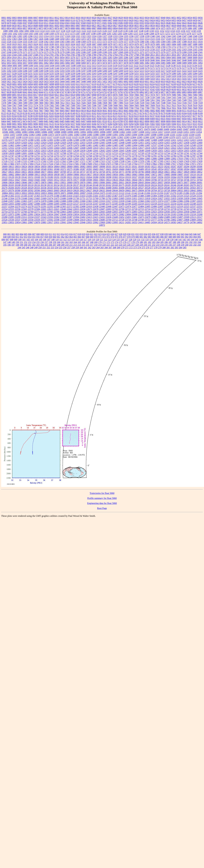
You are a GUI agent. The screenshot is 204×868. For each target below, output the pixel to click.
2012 (78, 50)
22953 (173, 212)
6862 (142, 92)
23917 (50, 222)
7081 (179, 95)
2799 (142, 55)
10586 (5, 132)
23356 (50, 217)
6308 (105, 87)
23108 (147, 214)
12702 (50, 153)
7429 (89, 103)
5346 (20, 79)
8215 (115, 116)
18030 (31, 167)
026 (112, 234)
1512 (137, 39)
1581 (147, 42)
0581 (105, 23)
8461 (200, 119)
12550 (199, 145)
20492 (115, 188)
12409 (160, 140)
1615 (195, 42)
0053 (184, 18)
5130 (173, 66)
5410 (152, 79)
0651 (20, 26)
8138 (36, 113)
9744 (126, 127)
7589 (73, 105)
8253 (179, 116)
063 (67, 237)
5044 (163, 60)
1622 (25, 44)
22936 (167, 212)
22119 (69, 204)
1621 (20, 44)
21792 (108, 198)
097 (7, 240)
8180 (168, 113)
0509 (36, 23)
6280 (20, 87)
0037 (158, 18)
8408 (147, 119)
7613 (174, 105)
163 (71, 242)
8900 (174, 121)
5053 (9, 63)
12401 (121, 140)
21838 (180, 198)
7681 (105, 108)
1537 (36, 42)
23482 (154, 217)
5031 (105, 60)
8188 (195, 113)
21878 (44, 201)
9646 (57, 127)
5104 (52, 66)
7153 (120, 97)
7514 (126, 103)
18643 (18, 172)
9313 (190, 124)
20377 (83, 188)
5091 (195, 63)
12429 (63, 143)
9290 (115, 124)
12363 (127, 137)
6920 (52, 95)
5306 (62, 76)
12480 (83, 145)
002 (13, 234)
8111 (184, 111)
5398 (115, 79)
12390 (83, 140)
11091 (115, 135)
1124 (94, 31)
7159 (152, 97)
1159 (199, 31)
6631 (179, 89)
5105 (57, 66)
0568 (83, 23)
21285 (180, 193)
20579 (11, 190)
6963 (83, 95)
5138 (14, 68)
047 (199, 234)
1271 (162, 34)
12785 (180, 156)
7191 (46, 100)
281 (168, 248)
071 (100, 237)
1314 (46, 36)
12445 (102, 143)
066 (79, 237)
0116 (73, 20)
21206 (147, 193)
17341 (128, 161)
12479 (76, 145)
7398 (36, 103)
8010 (78, 111)
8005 (62, 111)
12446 (108, 143)
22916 (147, 212)
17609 (89, 164)
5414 (174, 79)
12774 (115, 156)
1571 (94, 42)
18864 (18, 175)
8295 (14, 119)
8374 (52, 119)
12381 (37, 140)
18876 (24, 175)
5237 (62, 73)
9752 (142, 127)
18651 (24, 172)
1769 (163, 47)
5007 (184, 58)
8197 (25, 116)
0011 (51, 18)
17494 (31, 164)
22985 (24, 214)
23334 (31, 217)
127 (126, 240)
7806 (163, 108)
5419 (200, 79)
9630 (20, 127)
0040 (163, 18)
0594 (147, 23)
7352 (190, 100)
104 (36, 240)
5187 (30, 71)
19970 (76, 183)
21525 (186, 196)
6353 (190, 87)
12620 (160, 148)
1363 (14, 39)
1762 (126, 47)
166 (83, 242)
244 (19, 248)
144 (192, 240)
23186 (180, 214)
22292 (50, 206)
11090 (109, 135)
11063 (32, 135)
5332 (190, 76)
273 (135, 248)
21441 (96, 196)
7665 (73, 108)
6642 (30, 92)
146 (201, 240)
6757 (115, 92)
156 (42, 242)
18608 (199, 169)
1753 (78, 47)
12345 (88, 137)
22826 (83, 212)
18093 (89, 167)
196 (9, 245)
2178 (57, 52)
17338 (121, 161)
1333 (115, 36)
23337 (37, 217)
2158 (163, 50)
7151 (110, 97)
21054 (96, 193)
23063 (89, 214)
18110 (115, 167)
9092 (20, 124)
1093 (27, 31)
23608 (76, 220)
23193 (186, 214)
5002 (158, 58)
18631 (11, 172)
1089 (5, 31)
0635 (163, 23)
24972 (102, 225)
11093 (128, 135)
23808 (186, 220)
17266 (70, 161)
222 (112, 245)
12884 (141, 159)
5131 (179, 66)
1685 (179, 44)
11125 (75, 137)
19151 (31, 177)
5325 (152, 76)
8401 (137, 119)
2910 (14, 58)
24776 (186, 222)
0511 (46, 23)
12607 (76, 148)
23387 (70, 217)
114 (73, 240)
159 (54, 242)
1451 (67, 39)
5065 (62, 63)
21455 (102, 196)
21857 (11, 201)
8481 (46, 121)
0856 (20, 28)
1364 (20, 39)
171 (104, 242)
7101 (41, 97)
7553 (179, 103)
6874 (158, 92)
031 (133, 234)
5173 (163, 68)
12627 (5, 151)
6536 (142, 89)
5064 (57, 63)
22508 (167, 206)
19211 (69, 177)
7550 (168, 103)
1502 (99, 39)
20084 (193, 183)
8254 (184, 116)
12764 (76, 156)
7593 (78, 105)
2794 (115, 55)
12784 (173, 156)
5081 (142, 63)
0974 (131, 28)
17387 (154, 161)
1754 (83, 47)
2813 (158, 55)
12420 (24, 143)
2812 (152, 55)
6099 (57, 84)
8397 (131, 119)
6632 (184, 89)
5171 (152, 68)
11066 (45, 135)
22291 (44, 206)
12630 (24, 151)
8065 (126, 111)
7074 (152, 95)
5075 (110, 63)
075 (116, 237)
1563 (52, 42)
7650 (41, 108)
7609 (152, 105)
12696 (31, 153)
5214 (147, 71)
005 (26, 234)
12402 (128, 140)
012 (54, 234)
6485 (126, 89)
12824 (63, 159)
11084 (83, 135)
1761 (121, 47)
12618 (147, 148)
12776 (128, 156)
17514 (37, 164)
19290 (102, 177)
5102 (41, 66)
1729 (36, 47)
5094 (9, 66)
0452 (158, 20)
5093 (4, 66)
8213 (105, 116)
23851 (5, 222)
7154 (126, 97)
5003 (163, 58)
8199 (36, 116)
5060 (36, 63)
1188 (83, 34)
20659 (121, 190)
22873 (128, 212)
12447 (115, 143)
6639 (14, 92)
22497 (160, 206)
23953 (89, 222)
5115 (105, 66)
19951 (63, 183)
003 (17, 234)
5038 (142, 60)
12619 (154, 148)
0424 (152, 20)
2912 (25, 58)
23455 (128, 217)
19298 (108, 177)
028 (121, 234)
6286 (52, 87)
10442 (62, 129)
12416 (199, 140)
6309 (110, 87)
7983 (52, 111)
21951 (134, 201)
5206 (105, 71)
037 (158, 234)
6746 (57, 92)
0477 (200, 20)
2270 (131, 52)
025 (108, 234)
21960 (141, 201)
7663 (67, 108)
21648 (24, 198)
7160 (158, 97)
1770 (168, 47)
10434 (30, 129)
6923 (67, 95)
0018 (83, 18)
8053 (121, 111)
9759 (168, 127)
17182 (44, 161)
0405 (99, 20)
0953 (126, 28)
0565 (67, 23)
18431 (108, 169)
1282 (20, 36)
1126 (105, 31)
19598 (89, 180)
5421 (9, 81)
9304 (163, 124)
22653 (76, 209)
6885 (195, 92)
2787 (83, 55)
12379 (24, 140)
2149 (115, 50)
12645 (121, 151)
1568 (78, 42)
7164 (168, 97)
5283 (190, 73)
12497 (147, 145)
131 (139, 240)
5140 (25, 68)
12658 (5, 153)
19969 (70, 183)
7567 (14, 105)
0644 (190, 23)
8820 (137, 121)
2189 (99, 52)
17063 (186, 159)
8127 (14, 113)
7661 (62, 108)
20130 (43, 185)
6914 (20, 95)
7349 (184, 100)
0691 (52, 26)
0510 (41, 23)
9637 (41, 127)
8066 (131, 111)
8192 (4, 116)
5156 (73, 68)
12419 (18, 143)
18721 (70, 172)
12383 (50, 140)
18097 (96, 167)
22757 (18, 212)
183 (154, 242)
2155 (147, 50)
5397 (110, 79)
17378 (141, 161)
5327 (163, 76)
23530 (11, 220)
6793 (126, 92)
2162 (179, 50)
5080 (137, 63)
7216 (78, 100)
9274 (99, 124)
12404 (134, 140)
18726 (76, 172)
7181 (195, 97)
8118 (190, 111)
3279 (89, 58)
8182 (174, 113)
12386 (70, 140)
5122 (136, 66)
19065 (135, 175)
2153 (137, 50)
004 (21, 234)
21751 (83, 198)
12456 (173, 143)
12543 (180, 145)
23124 (154, 214)
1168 (46, 34)
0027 (110, 18)
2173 (36, 52)
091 (183, 237)
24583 (173, 222)
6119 (94, 84)
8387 (94, 119)
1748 (52, 47)
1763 (131, 47)
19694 (147, 180)
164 (75, 242)
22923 (154, 212)
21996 (186, 201)
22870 (121, 212)
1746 (41, 47)
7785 (152, 108)
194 (199, 242)
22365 (63, 206)
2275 (158, 52)
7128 (73, 97)
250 (40, 248)
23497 (180, 217)
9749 (131, 127)
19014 (83, 175)
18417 (102, 169)
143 (188, 240)
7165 (174, 97)
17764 (134, 164)
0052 (179, 18)
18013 (11, 167)
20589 (24, 190)
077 (125, 237)
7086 (4, 97)
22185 (115, 204)
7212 (57, 100)
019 (83, 234)
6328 (131, 87)
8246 (163, 116)
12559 (24, 148)
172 (108, 242)
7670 (89, 108)
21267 (167, 193)
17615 (96, 164)
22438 (96, 206)
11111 (31, 137)
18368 (57, 169)
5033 (115, 60)
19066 (141, 175)
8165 (110, 113)
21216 (154, 193)
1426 (41, 39)
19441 (24, 180)
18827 (180, 172)
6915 (25, 95)
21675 (57, 198)
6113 (78, 84)
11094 (134, 135)
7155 (131, 97)
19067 (148, 175)
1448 (52, 39)
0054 (190, 18)
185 (162, 242)
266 (106, 248)
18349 (44, 169)
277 (152, 248)
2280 (184, 52)
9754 (147, 127)
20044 (147, 183)
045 (191, 234)
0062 (30, 20)
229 (141, 245)
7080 (174, 95)
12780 (147, 156)
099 (16, 240)
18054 (50, 167)
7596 (94, 105)
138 (168, 240)
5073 (99, 63)
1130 (125, 31)
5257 (158, 73)
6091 (14, 84)
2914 (36, 58)
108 (53, 240)
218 (96, 245)
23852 (11, 222)
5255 (152, 73)
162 (67, 242)
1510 (126, 39)
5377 (30, 79)
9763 (184, 127)
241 (191, 245)
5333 (195, 76)
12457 (180, 143)
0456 (179, 20)
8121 (195, 111)
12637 (70, 151)
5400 (126, 79)
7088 (9, 97)
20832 (180, 190)
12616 (134, 148)
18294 (186, 167)
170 (100, 242)
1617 (4, 44)
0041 (168, 18)
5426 (36, 81)
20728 (167, 190)
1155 (178, 31)
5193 (62, 71)
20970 (57, 193)
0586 (121, 23)
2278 (174, 52)
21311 (17, 196)
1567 (73, 42)
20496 (121, 188)
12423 (37, 143)
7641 (20, 108)
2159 (168, 50)
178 (133, 242)
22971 (199, 212)
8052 (115, 111)
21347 (31, 196)
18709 (63, 172)
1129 (120, 31)
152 (26, 242)
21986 (180, 201)
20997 (83, 193)
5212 (137, 71)
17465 (5, 164)
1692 (9, 47)
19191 (57, 177)
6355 (200, 87)
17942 (186, 164)
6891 (14, 95)
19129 (11, 177)
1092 (21, 31)
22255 (199, 204)
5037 (137, 60)
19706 (154, 180)
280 (164, 248)
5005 (174, 58)
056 (38, 237)
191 (187, 242)
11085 (89, 135)
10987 (51, 132)
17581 (76, 164)
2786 (78, 55)
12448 (121, 143)
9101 (46, 124)
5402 (137, 79)
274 (139, 248)
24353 (134, 222)
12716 (96, 153)
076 (121, 237)
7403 (46, 103)
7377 (200, 100)
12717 (102, 153)
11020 (180, 132)
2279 (179, 52)
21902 (89, 201)
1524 (200, 39)
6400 (94, 89)
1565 (62, 42)
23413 (89, 217)
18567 (173, 169)
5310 (83, 76)
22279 (37, 206)
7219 (83, 100)
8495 (78, 121)
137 (164, 240)
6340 (174, 87)
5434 (52, 81)
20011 (121, 183)
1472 (83, 39)
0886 (89, 28)
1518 (168, 39)
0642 (179, 23)
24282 (128, 222)
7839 (184, 108)
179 (137, 242)
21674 (50, 198)
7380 (9, 103)
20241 (167, 185)
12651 (160, 151)
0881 (78, 28)
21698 (70, 198)
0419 (126, 20)
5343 (9, 79)
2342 (4, 55)
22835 (96, 212)
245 (23, 248)
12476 (57, 145)
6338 (163, 87)
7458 (105, 103)
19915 (57, 183)
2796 (126, 55)
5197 (83, 71)
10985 (38, 132)
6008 (137, 81)
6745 (52, 92)
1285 (25, 36)
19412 (11, 180)
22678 (96, 209)
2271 (137, 52)
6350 (179, 87)
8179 (163, 113)
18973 (63, 175)
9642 (46, 127)
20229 (160, 185)
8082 (153, 111)
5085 (163, 63)
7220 (89, 100)
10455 (88, 129)
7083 (190, 95)
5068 (78, 63)
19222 (83, 177)
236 (170, 245)
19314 (121, 177)
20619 (70, 190)
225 (125, 245)
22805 (70, 212)
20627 (89, 190)
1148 (141, 31)
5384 (57, 79)
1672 (121, 44)
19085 (167, 175)
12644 (115, 151)
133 (147, 240)
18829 (186, 172)
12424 (44, 143)
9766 (200, 127)
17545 (57, 164)
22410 (89, 206)
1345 (174, 36)
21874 (37, 201)
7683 (110, 108)
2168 (9, 52)
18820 (160, 172)
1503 (105, 39)
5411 (158, 79)
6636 (200, 89)
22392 (76, 206)
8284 (9, 119)
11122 (69, 137)
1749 (57, 47)
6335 (147, 87)
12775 (121, 156)
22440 (102, 206)
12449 (128, 143)
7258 (142, 100)
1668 (99, 44)
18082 (83, 167)
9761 (174, 127)
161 (63, 242)
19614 (108, 180)
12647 (134, 151)
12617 (141, 148)
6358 (14, 89)
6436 (110, 89)
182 (150, 242)
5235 (52, 73)
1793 (62, 50)
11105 (198, 135)
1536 (30, 42)
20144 (89, 185)
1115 (47, 31)
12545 (186, 145)
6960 (78, 95)
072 (104, 237)
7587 (67, 105)
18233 (160, 167)
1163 (20, 34)
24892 (199, 222)
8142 (46, 113)
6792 (121, 92)
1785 (25, 50)
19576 (70, 180)
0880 (73, 28)
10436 (43, 129)
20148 (95, 185)
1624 (36, 44)
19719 (167, 180)
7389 (25, 103)
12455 (167, 143)
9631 (25, 127)
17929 (180, 164)
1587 (179, 42)
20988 (70, 193)
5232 (36, 73)
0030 (126, 18)
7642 (25, 108)
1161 (10, 34)
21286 (186, 193)
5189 (41, 71)
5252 (142, 73)
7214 (67, 100)
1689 (200, 44)
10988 (57, 132)
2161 (174, 50)
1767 (152, 47)
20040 (134, 183)
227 (133, 245)
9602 (14, 127)
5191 (52, 71)
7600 (115, 105)
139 (172, 240)
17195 (50, 161)
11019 (173, 132)
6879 (168, 92)
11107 (12, 137)
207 (54, 245)
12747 (11, 156)
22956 (180, 212)
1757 (99, 47)
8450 (184, 119)
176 (125, 242)
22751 (199, 209)
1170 (57, 34)
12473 (44, 145)
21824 (154, 198)
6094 (30, 84)
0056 (200, 18)
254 (57, 248)
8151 (78, 113)
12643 (108, 151)
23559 (37, 220)
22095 (57, 204)
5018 (41, 60)
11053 (192, 132)
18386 (76, 169)
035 (150, 234)
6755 (105, 92)
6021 (174, 81)
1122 (84, 31)
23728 (121, 220)
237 (174, 245)
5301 (36, 76)
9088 (9, 124)
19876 (44, 183)
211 (71, 245)
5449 (89, 81)
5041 (158, 60)
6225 (158, 84)
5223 (190, 71)
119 (93, 240)
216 (88, 245)
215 (83, 245)
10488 (160, 129)
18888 (31, 175)
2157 (158, 50)
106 (45, 240)
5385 (62, 79)
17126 (5, 161)
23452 (121, 217)
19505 (50, 180)
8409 (152, 119)
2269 (126, 52)
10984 (31, 132)
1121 (78, 31)
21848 (5, 201)
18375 (70, 169)
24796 (193, 222)
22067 (31, 204)
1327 (105, 36)
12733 (160, 153)
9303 (158, 124)
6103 (73, 84)
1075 (163, 28)
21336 (24, 196)
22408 (83, 206)
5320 (126, 76)
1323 (89, 36)
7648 (36, 108)
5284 (195, 73)
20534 (160, 188)
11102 (179, 135)
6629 (168, 89)
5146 (57, 68)
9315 (195, 124)
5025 (73, 60)
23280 (5, 217)
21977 (167, 201)
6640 (20, 92)
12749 (24, 156)
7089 (14, 97)
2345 (20, 55)
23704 (108, 220)
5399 (121, 79)
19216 (76, 177)
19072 (154, 175)
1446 (46, 39)
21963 (147, 201)
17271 (83, 161)
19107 (187, 175)
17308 (96, 161)
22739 (173, 209)
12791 (11, 159)
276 (147, 248)
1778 (190, 47)
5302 (41, 76)
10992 (83, 132)
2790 (99, 55)
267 (110, 248)
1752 (73, 47)
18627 (5, 172)
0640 (168, 23)
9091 (14, 124)
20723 (160, 190)
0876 (57, 28)
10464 (127, 129)
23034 (50, 214)
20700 (147, 190)
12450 (134, 143)
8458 (195, 119)
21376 (44, 196)
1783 (14, 50)
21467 (115, 196)
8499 (94, 121)
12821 (44, 159)
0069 (67, 20)
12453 (154, 143)
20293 (18, 188)
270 (123, 248)
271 (127, 248)
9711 (110, 127)
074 (112, 237)
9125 (52, 124)
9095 (30, 124)
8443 (168, 119)
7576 (41, 105)
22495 (147, 206)
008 (38, 234)
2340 (195, 52)
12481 (89, 145)
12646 (128, 151)
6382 (52, 89)
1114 (42, 31)
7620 (200, 105)
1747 (46, 47)
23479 (147, 217)
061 (59, 237)
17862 (154, 164)
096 (3, 240)
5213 (142, 71)
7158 (147, 97)
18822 (173, 172)
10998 (116, 132)
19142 (24, 177)
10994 (90, 132)
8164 (105, 113)
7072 (147, 95)
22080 (37, 204)
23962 (96, 222)
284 (181, 248)
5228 (14, 73)
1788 (41, 50)
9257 (73, 124)
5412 (163, 79)
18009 (5, 167)
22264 (11, 206)
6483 (115, 89)
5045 (168, 60)
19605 (102, 180)
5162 (105, 68)
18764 (115, 172)
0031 (131, 18)
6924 (73, 95)
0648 (4, 26)
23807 (180, 220)
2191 (110, 52)
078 (129, 237)
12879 (108, 159)
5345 (14, 79)
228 (137, 245)
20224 (154, 185)
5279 (168, 73)
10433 (23, 129)
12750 (31, 156)
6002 (126, 81)
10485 (153, 129)
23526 (5, 220)
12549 (193, 145)
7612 (168, 105)
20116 (37, 185)
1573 (105, 42)
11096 (141, 135)
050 (13, 237)
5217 (163, 71)
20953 (44, 193)
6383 (57, 89)
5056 (20, 63)
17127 (11, 161)
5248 (121, 73)
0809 (83, 26)
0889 (105, 28)
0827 (115, 26)
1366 (30, 39)
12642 (102, 151)
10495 (179, 129)
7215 (73, 100)
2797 (131, 55)
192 (191, 242)
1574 (110, 42)
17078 (199, 159)
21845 (199, 198)
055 (34, 237)
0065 (46, 20)
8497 (83, 121)
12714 (89, 153)
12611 (102, 148)
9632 (30, 127)
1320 (73, 36)
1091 (16, 31)
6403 (105, 89)
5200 (99, 71)
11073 (51, 135)
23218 (193, 214)
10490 (166, 129)
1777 (184, 47)
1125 (99, 31)
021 (92, 234)
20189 (134, 185)
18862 (11, 175)
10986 (44, 132)
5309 (78, 76)
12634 (50, 151)
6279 (14, 87)
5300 (30, 76)
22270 (18, 206)
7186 (20, 100)
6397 (89, 89)
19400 (193, 177)
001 (9, 234)
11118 (56, 137)
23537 (18, 220)
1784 (20, 50)
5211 (131, 71)
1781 (4, 50)
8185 (190, 113)
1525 (4, 42)
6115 (83, 84)
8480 (41, 121)
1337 (137, 36)
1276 (189, 34)
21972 (154, 201)
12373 (191, 137)
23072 (108, 214)
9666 (99, 127)
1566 (67, 42)
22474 (128, 206)
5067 (73, 63)
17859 (147, 164)
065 (75, 237)
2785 (73, 55)
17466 (11, 164)
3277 (78, 58)
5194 (67, 71)
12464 (18, 145)
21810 (128, 198)
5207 (110, 71)
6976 (115, 95)
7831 (174, 108)
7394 (30, 103)
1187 (78, 34)
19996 (102, 183)
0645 (195, 23)
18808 (147, 172)
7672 (94, 108)
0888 (99, 28)
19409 (5, 180)
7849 (195, 108)
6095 (36, 84)
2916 (46, 58)
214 (79, 245)
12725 (128, 153)
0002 (9, 18)
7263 (163, 100)
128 (130, 240)
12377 (11, 140)
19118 (199, 175)
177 (129, 242)
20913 (18, 193)
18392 (89, 169)
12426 (50, 143)
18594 (186, 169)
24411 (141, 222)
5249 (126, 73)
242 (195, 245)
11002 (122, 132)
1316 (57, 36)
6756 (110, 92)
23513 (193, 217)
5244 (99, 73)
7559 (200, 103)
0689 (41, 26)
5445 (67, 81)
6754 (99, 92)
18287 (180, 167)
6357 (9, 89)
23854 (18, 222)
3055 (67, 58)
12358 (101, 137)
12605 (63, 148)
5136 (4, 68)
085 (158, 237)
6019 (163, 81)
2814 (163, 55)
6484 (121, 89)
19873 (31, 183)
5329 (174, 76)
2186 (83, 52)
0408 (115, 20)
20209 (141, 185)
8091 (174, 111)
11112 (37, 137)
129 (135, 240)
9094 (25, 124)
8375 (57, 119)
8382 (78, 119)
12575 (37, 148)
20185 (128, 185)
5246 (110, 73)
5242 (89, 73)
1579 (137, 42)
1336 (131, 36)
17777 (141, 164)
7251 (115, 100)
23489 (167, 217)
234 (162, 245)
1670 (110, 44)
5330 (179, 76)
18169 (141, 167)
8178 (158, 113)
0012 (57, 18)
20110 (31, 185)
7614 (179, 105)
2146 (99, 50)
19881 (50, 183)
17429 (186, 161)
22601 (44, 209)
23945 (76, 222)
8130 (25, 113)
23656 (96, 220)
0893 (110, 28)
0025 (105, 18)
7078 (163, 95)
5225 (200, 71)
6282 (30, 87)
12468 (24, 145)
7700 (131, 108)
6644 (41, 92)
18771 (121, 172)
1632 (62, 44)
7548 (163, 103)
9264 (83, 124)
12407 (147, 140)
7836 (179, 108)
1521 (184, 39)
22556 (18, 209)
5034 (121, 60)
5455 (115, 81)
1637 (83, 44)
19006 (76, 175)
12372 (185, 137)
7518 (131, 103)
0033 (142, 18)
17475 (18, 164)
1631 (57, 44)
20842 (193, 190)
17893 (160, 164)
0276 (83, 20)
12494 (134, 145)
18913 (37, 175)
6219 (131, 84)
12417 (5, 143)
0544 (52, 23)
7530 (137, 103)
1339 (147, 36)
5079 (131, 63)
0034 (147, 18)
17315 (102, 161)
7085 (200, 95)
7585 (57, 105)
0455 (174, 20)
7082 (184, 95)
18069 (70, 167)
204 (42, 245)
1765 (142, 47)
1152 (162, 31)
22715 (128, 209)
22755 (11, 212)
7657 (52, 108)
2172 (30, 52)
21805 (121, 198)
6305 (89, 87)
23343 (44, 217)
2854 (9, 58)
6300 (62, 87)
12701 (44, 153)
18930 (50, 175)
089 (174, 237)
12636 (63, 151)
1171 (62, 34)
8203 (52, 116)
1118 (63, 31)
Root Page (102, 508)
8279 (200, 116)
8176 (152, 113)
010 (46, 234)
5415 (179, 79)
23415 (96, 217)
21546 (5, 198)
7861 (9, 111)
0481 (14, 23)
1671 (115, 44)
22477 (134, 206)
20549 (180, 188)
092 (187, 237)
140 (176, 240)
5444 (62, 81)
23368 (63, 217)
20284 (11, 188)
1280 (9, 36)
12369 (165, 137)
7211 (51, 100)
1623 (30, 44)
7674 (99, 108)
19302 (115, 177)
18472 (134, 169)
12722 (108, 153)
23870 (37, 222)
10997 (109, 132)
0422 (142, 20)
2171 (25, 52)
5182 (9, 71)
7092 (25, 97)
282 (172, 248)
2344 (14, 55)
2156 (152, 50)
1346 (179, 36)
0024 (99, 18)
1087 (195, 28)
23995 (115, 222)
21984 (173, 201)
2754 (46, 55)
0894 (115, 28)
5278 (163, 73)
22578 (31, 209)
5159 (89, 68)
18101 (109, 167)
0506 (20, 23)
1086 (190, 28)
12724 (121, 153)
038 (162, 234)
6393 (73, 89)
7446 (99, 103)
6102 (68, 84)
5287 (4, 76)
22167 (96, 204)
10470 (134, 129)
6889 (9, 95)
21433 (83, 196)
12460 (199, 143)
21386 (57, 196)
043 (183, 234)
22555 (11, 209)
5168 (137, 68)
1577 (126, 42)
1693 (14, 47)
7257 (137, 100)
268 (114, 248)
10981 (12, 132)
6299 (57, 87)
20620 (76, 190)
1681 (158, 44)
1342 (163, 36)
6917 (36, 95)
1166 (36, 34)
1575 (115, 42)
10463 (121, 129)
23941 (63, 222)
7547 (158, 103)
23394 (76, 217)
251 (44, 248)
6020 (168, 81)
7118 (67, 97)
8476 (30, 121)
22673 (89, 209)
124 (114, 240)
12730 (154, 153)
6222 (142, 84)
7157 (142, 97)
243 (199, 245)
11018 (167, 132)
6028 (9, 84)
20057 (160, 183)
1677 (142, 44)
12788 (199, 156)
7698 (121, 108)
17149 (18, 161)
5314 (94, 76)
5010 (200, 58)
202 (34, 245)
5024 (67, 60)
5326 (158, 76)
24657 (180, 222)
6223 (147, 84)
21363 (37, 196)
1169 (51, 34)
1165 (31, 34)
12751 (37, 156)
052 (21, 237)
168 (92, 242)
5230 (25, 73)
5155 (67, 68)
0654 (30, 26)
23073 (115, 214)
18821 (167, 172)
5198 (89, 71)
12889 (167, 159)
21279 (173, 193)
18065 (63, 167)
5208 (115, 71)
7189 (36, 100)
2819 (190, 55)
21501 (167, 196)
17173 (37, 161)
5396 (105, 79)
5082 (147, 63)
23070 (102, 214)
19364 (173, 177)
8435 (163, 119)
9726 (115, 127)
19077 (161, 175)
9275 (105, 124)
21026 (89, 193)
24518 (160, 222)
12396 (102, 140)
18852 (199, 172)
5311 (89, 76)
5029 (94, 60)
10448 (75, 129)
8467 (9, 121)
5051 (200, 60)
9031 (4, 124)
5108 (73, 66)
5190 (46, 71)
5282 (184, 73)
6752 (89, 92)
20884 (5, 193)
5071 (89, 63)
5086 (168, 63)
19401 (199, 177)
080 (137, 237)
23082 (121, 214)
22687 (102, 209)
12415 (193, 140)
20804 (173, 190)
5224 (195, 71)
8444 (174, 119)
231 (150, 245)
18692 (50, 172)
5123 (141, 66)
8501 (99, 121)
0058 (9, 20)
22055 (11, 204)
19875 (37, 183)
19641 (128, 180)
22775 (44, 212)
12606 (70, 148)
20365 (76, 188)
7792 (158, 108)
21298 (5, 196)
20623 (83, 190)
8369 (41, 119)
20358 (70, 188)
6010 (142, 81)
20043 (141, 183)
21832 (167, 198)
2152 (131, 50)
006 (30, 234)
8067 (137, 111)
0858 (30, 28)
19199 (63, 177)
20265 (186, 185)
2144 (89, 50)
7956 (36, 111)
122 (106, 240)
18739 (89, 172)
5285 (200, 73)
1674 (131, 44)
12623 (180, 148)
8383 (83, 119)
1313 (41, 36)
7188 (30, 100)
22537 (193, 206)
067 (83, 237)
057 (42, 237)
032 (137, 234)
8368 (36, 119)
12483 (102, 145)
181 (145, 242)
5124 (147, 66)
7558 (195, 103)
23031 (44, 214)
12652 (167, 151)
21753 (89, 198)
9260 (78, 124)
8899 (168, 121)
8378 (62, 119)
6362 (36, 89)
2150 (121, 50)
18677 (44, 172)
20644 (115, 190)
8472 (20, 121)
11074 (57, 135)
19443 (31, 180)
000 (5, 234)
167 (88, 242)
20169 (115, 185)
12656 (193, 151)
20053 (154, 183)
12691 (24, 153)
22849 (108, 212)
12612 (108, 148)
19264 (89, 177)
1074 (158, 28)
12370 (172, 137)
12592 (44, 148)
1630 (52, 44)
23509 (186, 217)
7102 (46, 97)
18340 (37, 169)
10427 (10, 129)
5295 (14, 76)
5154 (62, 68)
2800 (147, 55)
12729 (147, 153)
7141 (94, 97)
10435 (36, 129)
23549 (24, 220)
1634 (73, 44)
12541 (167, 145)
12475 (50, 145)
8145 (62, 113)
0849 (190, 26)
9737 (121, 127)
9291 (121, 124)
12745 (5, 156)
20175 (121, 185)
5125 (152, 66)
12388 (76, 140)
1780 (200, 47)
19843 (18, 183)
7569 (25, 105)
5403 (142, 79)
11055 (6, 135)
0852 (200, 26)
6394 (78, 89)
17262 (63, 161)
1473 (89, 39)
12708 (63, 153)
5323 (142, 76)
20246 (173, 185)
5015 (25, 60)
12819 (31, 159)
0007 (36, 18)
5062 (46, 63)
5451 (99, 81)
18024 (24, 167)
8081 (147, 111)
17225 (57, 161)
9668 (105, 127)
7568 (20, 105)
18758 (102, 172)
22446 (108, 206)
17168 (31, 161)
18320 (11, 169)
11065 (38, 135)
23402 (83, 217)
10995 (96, 132)
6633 (190, 89)
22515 (173, 206)
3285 (121, 58)
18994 (70, 175)
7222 (99, 100)
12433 (83, 143)
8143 (52, 113)
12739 (180, 153)
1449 (57, 39)
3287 (131, 58)
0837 (168, 26)
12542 (173, 145)
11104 (192, 135)
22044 (5, 204)
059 (50, 237)
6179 (115, 84)
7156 (136, 97)
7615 (184, 105)
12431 (76, 143)
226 (129, 245)
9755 (152, 127)
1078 (179, 28)
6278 (9, 87)
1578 (131, 42)
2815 (168, 55)
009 (42, 234)
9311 (179, 124)
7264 (168, 100)
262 (90, 248)
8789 (121, 121)
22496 (154, 206)
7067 (142, 95)
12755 (57, 156)
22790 (57, 212)
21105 (109, 193)
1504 (110, 39)
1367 (36, 39)
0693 (62, 26)
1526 (9, 42)
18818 (154, 172)
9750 (137, 127)
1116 (53, 31)
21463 (108, 196)
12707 (57, 153)
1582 (152, 42)
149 (13, 242)
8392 (110, 119)
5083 (152, 63)
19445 (37, 180)
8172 (131, 113)
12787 (193, 156)
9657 (78, 127)
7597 (99, 105)
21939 (121, 201)
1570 (89, 42)
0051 (174, 18)
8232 (147, 116)
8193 (9, 116)
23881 (44, 222)
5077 (121, 63)
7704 (137, 108)
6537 (147, 89)
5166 (126, 68)
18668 (37, 172)
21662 (31, 198)
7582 (52, 105)
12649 (147, 151)
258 (73, 248)
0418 (121, 20)
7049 (121, 95)
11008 (141, 132)
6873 (152, 92)
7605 (137, 105)
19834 (11, 183)
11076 (64, 135)
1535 (25, 42)
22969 (193, 212)
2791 (105, 55)
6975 (110, 95)
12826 (76, 159)
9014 (184, 121)
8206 (67, 116)
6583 (158, 89)
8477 (36, 121)
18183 (147, 167)
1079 (184, 28)
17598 (83, 164)
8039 (99, 111)
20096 (5, 185)
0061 (25, 20)
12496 (141, 145)
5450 (94, 81)
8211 (94, 116)
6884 (190, 92)
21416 (70, 196)
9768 (5, 129)
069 (92, 237)
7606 (142, 105)
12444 (96, 143)
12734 (167, 153)
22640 (63, 209)
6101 (62, 84)
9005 (179, 121)
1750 (62, 47)
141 (180, 240)
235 (166, 245)
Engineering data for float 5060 (102, 503)
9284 (110, 124)
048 (5, 237)
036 (154, 234)
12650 (154, 151)
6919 (46, 95)
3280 (94, 58)
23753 (147, 220)
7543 (147, 103)
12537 (154, 145)
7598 (105, 105)
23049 (63, 214)
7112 (62, 97)
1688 (195, 44)
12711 (76, 153)
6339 (168, 87)
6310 (115, 87)
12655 (186, 151)
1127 (110, 31)
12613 (115, 148)
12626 (199, 148)
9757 (158, 127)
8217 (126, 116)
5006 (179, 58)
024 (104, 234)
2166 (200, 50)
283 (176, 248)
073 (108, 237)
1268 (152, 34)
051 (17, 237)
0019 (89, 18)
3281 (99, 58)
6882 (179, 92)
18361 (50, 169)
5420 (4, 81)
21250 (160, 193)
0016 (78, 18)
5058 (30, 63)
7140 (89, 97)
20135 (63, 185)
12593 (50, 148)
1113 (37, 31)
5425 (30, 81)
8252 (174, 116)
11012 (148, 132)
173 (112, 242)
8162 (94, 113)
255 (61, 248)
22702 (115, 209)
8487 (73, 121)
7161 (163, 97)
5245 (105, 73)
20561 (186, 188)
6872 (147, 92)
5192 (57, 71)
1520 (179, 39)
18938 (57, 175)
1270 (157, 34)
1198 (93, 34)
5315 (99, 76)
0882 (83, 28)
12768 (89, 156)
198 (17, 245)
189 (178, 242)
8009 (73, 111)
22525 (186, 206)
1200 (104, 34)
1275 (183, 34)
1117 (58, 31)
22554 (5, 209)
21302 (11, 196)
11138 (81, 137)
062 (63, 237)
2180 (67, 52)
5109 (79, 66)
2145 (94, 50)
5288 (9, 76)
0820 (89, 26)
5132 (184, 66)
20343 (50, 188)
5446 (73, 81)
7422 (73, 103)
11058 (19, 135)
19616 (115, 180)
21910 (102, 201)
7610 (158, 105)
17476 (24, 164)
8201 (46, 116)
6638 (9, 92)
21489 (147, 196)
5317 (110, 76)
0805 (73, 26)
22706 (121, 209)
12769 (96, 156)
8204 (57, 116)
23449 (115, 217)
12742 (193, 153)
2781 (52, 55)
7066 (137, 95)
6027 (4, 84)
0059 (14, 20)
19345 (147, 177)
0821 (94, 26)
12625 (193, 148)
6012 (152, 81)
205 (46, 245)
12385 (63, 140)
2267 (115, 52)
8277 (195, 116)
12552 (11, 148)
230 (145, 245)
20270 (193, 185)
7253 (126, 100)
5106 (63, 66)
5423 (20, 81)
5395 (99, 79)
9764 (190, 127)
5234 (46, 73)
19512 (57, 180)
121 (102, 240)
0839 (174, 26)
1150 (152, 31)
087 (166, 237)
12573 (31, 148)
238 (178, 245)
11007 (135, 132)
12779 (141, 156)
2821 (200, 55)
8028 (94, 111)
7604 (131, 105)
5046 (174, 60)
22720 (134, 209)
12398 (108, 140)
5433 (46, 81)
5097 (20, 66)
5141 (30, 68)
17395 (160, 161)
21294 (199, 193)
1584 (163, 42)
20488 (108, 188)
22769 (31, 212)
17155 (24, 161)
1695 (25, 47)
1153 (167, 31)
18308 (5, 169)
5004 (168, 58)
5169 (142, 68)
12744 (199, 153)
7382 (14, 103)
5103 (47, 66)
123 (110, 240)
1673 (126, 44)
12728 (141, 153)
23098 (134, 214)
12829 (96, 159)
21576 (18, 198)
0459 (195, 20)
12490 (128, 145)
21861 (18, 201)
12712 (83, 153)
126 (122, 240)
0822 (99, 26)
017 (75, 234)
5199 (94, 71)
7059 (131, 95)
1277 (194, 34)
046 (195, 234)
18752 (96, 172)
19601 (96, 180)
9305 (168, 124)
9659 (83, 127)
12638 (76, 151)
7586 (62, 105)
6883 (184, 92)
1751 (67, 47)
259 (77, 248)
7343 (174, 100)
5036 (131, 60)
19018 (96, 175)
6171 (105, 84)
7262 (158, 100)
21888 (63, 201)
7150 (105, 97)
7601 (121, 105)
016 (71, 234)
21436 (89, 196)
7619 (195, 105)
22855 (115, 212)
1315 (52, 36)
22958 (186, 212)
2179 (62, 52)
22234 (173, 204)
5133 (189, 66)
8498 (89, 121)
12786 (186, 156)
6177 (110, 84)
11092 (121, 135)
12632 (37, 151)
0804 (67, 26)
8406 (142, 119)
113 (69, 240)
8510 (105, 121)
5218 (168, 71)
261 (85, 248)
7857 (4, 111)
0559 (57, 23)
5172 (158, 68)
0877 (62, 28)
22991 (31, 214)
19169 (37, 177)
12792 (18, 159)
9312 (184, 124)
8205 (62, 116)
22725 (154, 209)
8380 (67, 119)
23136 (160, 214)
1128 (115, 31)
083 (150, 237)
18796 (141, 172)
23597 (63, 220)
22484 (141, 206)
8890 (147, 121)
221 (108, 245)
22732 (167, 209)
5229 (20, 73)
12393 (89, 140)
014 (63, 234)
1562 (46, 42)
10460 (108, 129)
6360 (25, 89)
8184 (184, 113)
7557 (190, 103)
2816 (174, 55)
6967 (89, 95)
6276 (200, 84)
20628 (96, 190)
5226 (4, 73)
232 (154, 245)
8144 (57, 113)
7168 (190, 97)
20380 (89, 188)
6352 (184, 87)
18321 (18, 169)
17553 (63, 164)
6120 (99, 84)
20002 (115, 183)
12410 (167, 140)
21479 (128, 196)
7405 (52, 103)
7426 (83, 103)
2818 (184, 55)
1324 (94, 36)
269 (119, 248)
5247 (115, 73)
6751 (83, 92)
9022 (200, 121)
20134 (56, 185)
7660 (57, 108)
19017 (89, 175)
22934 (160, 212)
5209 (121, 71)
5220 (174, 71)
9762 (179, 127)
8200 (41, 116)
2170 (20, 52)
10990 (70, 132)
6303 (78, 87)
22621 (57, 209)
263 (94, 248)
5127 (163, 66)
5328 (168, 76)
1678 (147, 44)
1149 (146, 31)
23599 (70, 220)
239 (183, 245)
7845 (190, 108)
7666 (78, 108)
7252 (121, 100)
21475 (121, 196)
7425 (78, 103)
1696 (30, 47)
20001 (108, 183)
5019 (46, 60)
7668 (83, 108)
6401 (99, 89)
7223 (105, 100)
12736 (173, 153)
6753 (94, 92)
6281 (25, 87)
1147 (136, 31)
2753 (41, 55)
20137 (76, 185)
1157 (188, 31)
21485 (134, 196)
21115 (115, 193)
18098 (102, 167)
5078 (126, 63)
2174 (41, 52)
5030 (99, 60)
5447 (78, 81)
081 (141, 237)
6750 (78, 92)
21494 (154, 196)
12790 (5, 159)
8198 (30, 116)
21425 (76, 196)
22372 (70, 206)
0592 (137, 23)
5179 (195, 68)
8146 (67, 113)
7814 (168, 108)
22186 (121, 204)
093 (191, 237)
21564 (11, 198)
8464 (4, 121)
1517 (163, 39)
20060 (173, 183)
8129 (20, 113)
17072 (193, 159)
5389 (78, 79)
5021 (57, 60)
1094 (32, 31)
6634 (195, 89)
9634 (36, 127)
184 (158, 242)
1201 (109, 34)
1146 (131, 31)
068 (88, 237)
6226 (163, 84)
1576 (121, 42)
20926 (31, 193)
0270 (78, 20)
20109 (24, 185)
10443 (69, 129)
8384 (89, 119)
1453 (78, 39)
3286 (126, 58)
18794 (134, 172)
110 (57, 240)
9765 (195, 127)
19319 (128, 177)
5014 (20, 60)
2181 (73, 52)
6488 (137, 89)
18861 (5, 175)
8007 (68, 111)
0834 (152, 26)
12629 (18, 151)
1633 (67, 44)
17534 (50, 164)
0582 (110, 23)
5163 (110, 68)
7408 (57, 103)
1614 (190, 42)
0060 (20, 20)
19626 (121, 180)
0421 (137, 20)
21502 (173, 196)
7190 (41, 100)
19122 (5, 177)
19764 (199, 180)
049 (9, 237)
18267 (173, 167)
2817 (179, 55)
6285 (46, 87)
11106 (6, 137)
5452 (105, 81)
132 (143, 240)
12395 (96, 140)
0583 (115, 23)
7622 (4, 108)
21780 (102, 198)
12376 (5, 140)
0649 (9, 26)
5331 (184, 76)
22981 (18, 214)
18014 (18, 167)
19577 (76, 180)
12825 (70, 159)
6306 (94, 87)
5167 (131, 68)
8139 (41, 113)
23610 (83, 220)
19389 (186, 177)
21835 (173, 198)
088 (170, 237)
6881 (174, 92)
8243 (158, 116)
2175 (46, 52)
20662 (128, 190)
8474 (25, 121)
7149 (99, 97)
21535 (199, 196)
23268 (199, 214)
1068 (152, 28)
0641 (174, 23)
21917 (108, 201)
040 (170, 234)
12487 (121, 145)
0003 (14, 18)
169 (96, 242)
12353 (94, 137)
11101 (173, 135)
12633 (44, 151)
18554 (160, 169)
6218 (126, 84)
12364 (133, 137)
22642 (70, 209)
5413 (168, 79)
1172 (67, 34)
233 (158, 245)
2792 (110, 55)
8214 (110, 116)
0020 (94, 18)
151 (21, 242)
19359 (167, 177)
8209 (83, 116)
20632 (102, 190)
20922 (24, 193)
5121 (131, 66)
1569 (83, 42)
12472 (37, 145)
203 (38, 245)
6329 (137, 87)
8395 (126, 119)
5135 (200, 66)
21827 (160, 198)
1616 (200, 42)
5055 (14, 63)
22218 (154, 204)
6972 (105, 95)
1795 (67, 50)
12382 (44, 140)
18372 (63, 169)
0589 (126, 23)
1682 (163, 44)
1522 (190, 39)
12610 (96, 148)
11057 (12, 135)
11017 (160, 132)
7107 (57, 97)
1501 (94, 39)
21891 (76, 201)
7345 (179, 100)
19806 (5, 183)
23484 (160, 217)
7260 (147, 100)
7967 (41, 111)
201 (30, 245)
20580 (18, 190)
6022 (179, 81)
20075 (180, 183)
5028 (89, 60)
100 (20, 240)
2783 (62, 55)
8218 (131, 116)
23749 (141, 220)
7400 (41, 103)
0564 (62, 23)
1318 (67, 36)
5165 (121, 68)
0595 (152, 23)
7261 (152, 100)
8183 (179, 113)
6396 (83, 89)
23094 (128, 214)
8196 (20, 116)
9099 (41, 124)
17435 (193, 161)
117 (85, 240)
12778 (134, 156)
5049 (190, 60)
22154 (89, 204)
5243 (94, 73)
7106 (52, 97)
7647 (30, 108)
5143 (41, 68)
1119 (68, 31)
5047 (179, 60)
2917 (52, 58)
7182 (200, 97)
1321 (78, 36)
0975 (137, 28)
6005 (131, 81)
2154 (142, 50)
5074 (105, 63)
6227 (168, 84)
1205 (130, 34)
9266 (94, 124)
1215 (136, 34)
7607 (147, 105)
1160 (5, 34)
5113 (94, 66)
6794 (131, 92)
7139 (83, 97)
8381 (73, 119)
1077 (174, 28)
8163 (99, 113)
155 (38, 242)
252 (48, 248)
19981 (89, 183)
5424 (25, 81)
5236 (57, 73)
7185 (14, 100)
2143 (83, 50)
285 (185, 248)
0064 (41, 20)
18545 (154, 169)
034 (145, 234)
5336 (4, 79)
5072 (94, 63)
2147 (105, 50)
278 (156, 248)
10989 (64, 132)
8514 (115, 121)
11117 (50, 137)
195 (5, 245)
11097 (147, 135)
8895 (152, 121)
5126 (157, 66)
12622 (173, 148)
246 (28, 248)
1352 (9, 39)
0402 (89, 20)
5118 (115, 66)
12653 (173, 151)
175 (121, 242)
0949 (121, 28)
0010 (46, 18)
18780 (128, 172)
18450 (115, 169)
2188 (94, 52)
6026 (200, 81)
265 (102, 248)
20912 (11, 193)
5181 (4, 71)
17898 (167, 164)
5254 (147, 73)
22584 (37, 209)
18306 (199, 167)
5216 (158, 71)
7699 (126, 108)
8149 (73, 113)
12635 (57, 151)
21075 (102, 193)
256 (65, 248)
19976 (83, 183)
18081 (76, 167)
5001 (152, 58)
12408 (154, 140)
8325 (25, 119)
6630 (174, 89)
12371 (178, 137)
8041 (105, 111)
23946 (83, 222)
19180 (50, 177)
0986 (147, 28)
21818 (147, 198)
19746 (186, 180)
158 (50, 242)
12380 (31, 140)
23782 (160, 220)
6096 (41, 84)
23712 (115, 220)
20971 (63, 193)
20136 (69, 185)
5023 (62, 60)
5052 (4, 63)
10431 (17, 129)
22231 (167, 204)
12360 (107, 137)
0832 (142, 26)
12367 (152, 137)
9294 (131, 124)
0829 (126, 26)
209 (63, 245)
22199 (128, 204)
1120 (73, 31)
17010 (180, 159)
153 (30, 242)
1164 (25, 34)
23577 (44, 220)
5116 (110, 66)
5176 (179, 68)
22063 (24, 204)
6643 (36, 92)
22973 (11, 214)
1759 (110, 47)
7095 (30, 97)
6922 (62, 95)
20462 (102, 188)
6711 (46, 92)
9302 (152, 124)
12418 (11, 143)
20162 (108, 185)
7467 (110, 103)
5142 (36, 68)
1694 (20, 47)
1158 (193, 31)
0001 (4, 18)
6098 (52, 84)
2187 (89, 52)
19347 (154, 177)
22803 (63, 212)
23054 (76, 214)
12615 (128, 148)
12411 (173, 140)
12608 (83, 148)
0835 (158, 26)
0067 (57, 20)
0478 (4, 23)
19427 (18, 180)
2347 (30, 55)
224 (121, 245)
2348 (36, 55)
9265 (89, 124)
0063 (36, 20)
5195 (73, 71)
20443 (96, 188)
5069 (83, 63)
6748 (67, 92)
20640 (108, 190)
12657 (199, 151)
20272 (199, 185)
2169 (14, 52)
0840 (179, 26)
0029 (121, 18)
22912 (141, 212)
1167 (41, 34)
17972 (199, 164)
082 (145, 237)
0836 (163, 26)
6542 (152, 89)
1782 (9, 50)
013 (59, 234)
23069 (96, 214)
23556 (31, 220)
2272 (142, 52)
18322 (24, 169)
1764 (137, 47)
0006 (30, 18)
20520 (128, 188)
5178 (190, 68)
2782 (57, 55)
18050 (44, 167)
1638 (89, 44)
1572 (99, 42)
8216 (121, 116)
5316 (105, 76)
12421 (31, 143)
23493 (173, 217)
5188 (36, 71)
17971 (193, 164)
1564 (57, 42)
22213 (147, 204)
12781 (154, 156)
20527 (141, 188)
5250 (131, 73)
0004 (20, 18)
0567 (78, 23)
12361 (114, 137)
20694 (141, 190)
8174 (142, 113)
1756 (94, 47)
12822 (50, 159)
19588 (83, 180)
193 (195, 242)
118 (89, 240)
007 (34, 234)
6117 (89, 84)
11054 (199, 132)
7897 (14, 111)
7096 (36, 97)
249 (36, 248)
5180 (200, 68)
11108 (19, 137)
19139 (18, 177)
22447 (115, 206)
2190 (105, 52)
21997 (193, 201)
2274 (152, 52)
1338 (142, 36)
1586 (174, 42)
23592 (50, 220)
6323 (126, 87)
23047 (57, 214)
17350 (134, 161)
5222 (184, 71)
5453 (110, 81)
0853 (4, 28)
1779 (195, 47)
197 (13, 245)
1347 (184, 36)
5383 (52, 79)
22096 (63, 204)
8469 (14, 121)
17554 (70, 164)
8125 (4, 113)
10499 (192, 129)
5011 (4, 60)
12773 (108, 156)
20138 (82, 185)
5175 (174, 68)
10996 (103, 132)
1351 (4, 39)
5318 (115, 76)
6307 (99, 87)
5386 (67, 79)
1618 (9, 44)
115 (77, 240)
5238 (67, 73)
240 (187, 245)
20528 (147, 188)
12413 (186, 140)
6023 (184, 81)
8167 (121, 113)
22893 (134, 212)
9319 (4, 127)
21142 (134, 193)
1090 (11, 31)
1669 (105, 44)
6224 (152, 84)
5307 (67, 76)
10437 (49, 129)
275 (143, 248)
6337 (158, 87)
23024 (37, 214)
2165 (195, 50)
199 (21, 245)
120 (97, 240)
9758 (163, 127)
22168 (102, 204)
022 (96, 234)
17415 (167, 161)
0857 (25, 28)
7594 (83, 105)
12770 (102, 156)
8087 (163, 111)
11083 (77, 135)
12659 (11, 153)
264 (98, 248)
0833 (147, 26)
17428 (180, 161)
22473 (121, 206)
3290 (147, 58)
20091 (199, 183)
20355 (63, 188)
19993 (96, 183)
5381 (46, 79)
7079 (168, 95)
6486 (131, 89)
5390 (83, 79)
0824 (110, 26)
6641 (25, 92)
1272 (168, 34)
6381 (46, 89)
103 (32, 240)
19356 (160, 177)
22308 (57, 206)
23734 (128, 220)
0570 (94, 23)
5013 (14, 60)
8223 (137, 116)
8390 (99, 119)
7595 (89, 105)
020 (88, 234)
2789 (94, 55)
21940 (128, 201)
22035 (199, 201)
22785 (50, 212)
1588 (184, 42)
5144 (46, 68)
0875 (52, 28)
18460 (121, 169)
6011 (147, 81)
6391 (62, 89)
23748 (134, 220)
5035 (126, 60)
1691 (4, 47)
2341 (200, 52)
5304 (52, 76)
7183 (4, 100)
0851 (195, 26)
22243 (186, 204)
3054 (62, 58)
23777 (154, 220)
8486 (67, 121)
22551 (199, 206)
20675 (134, 190)
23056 (83, 214)
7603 (126, 105)
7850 (200, 108)
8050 (110, 111)
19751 (193, 180)
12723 (115, 153)
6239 (184, 84)
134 (151, 240)
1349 (195, 36)
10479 (147, 129)
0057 (4, 20)
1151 (157, 31)
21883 (57, 201)
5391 (89, 79)
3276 (73, 58)
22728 (160, 209)
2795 (121, 55)
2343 (9, 55)
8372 (46, 119)
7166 (179, 97)
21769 (96, 198)
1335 (126, 36)
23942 (70, 222)
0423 (147, 20)
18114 (121, 167)
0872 (36, 28)
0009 (41, 18)
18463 (128, 169)
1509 (121, 39)
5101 (36, 66)
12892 (173, 159)
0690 (46, 26)
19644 (134, 180)
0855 (14, 28)
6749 (73, 92)
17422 (173, 161)
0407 (110, 20)
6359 (20, 89)
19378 (180, 177)
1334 (121, 36)
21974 (160, 201)
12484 (108, 145)
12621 (167, 148)
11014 (154, 132)
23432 (102, 217)
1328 (110, 36)
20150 (102, 185)
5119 (120, 66)
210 (67, 245)
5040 (152, 60)
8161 (89, 113)
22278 (31, 206)
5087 (174, 63)
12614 (121, 148)
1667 (94, 44)
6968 (94, 95)
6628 (163, 89)
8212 (99, 116)
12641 (96, 151)
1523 (195, 39)
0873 (41, 28)
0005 (25, 18)
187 (170, 242)
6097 (46, 84)
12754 (50, 156)
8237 (152, 116)
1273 (173, 34)
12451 (141, 143)
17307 (89, 161)
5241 (83, 73)
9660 (89, 127)
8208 (78, 116)
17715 (121, 164)
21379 (50, 196)
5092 (200, 63)
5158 (83, 68)
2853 (4, 58)
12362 (120, 137)
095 (199, 237)
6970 (99, 95)
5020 (52, 60)
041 (174, 234)
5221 (179, 71)
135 (155, 240)
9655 (73, 127)
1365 (25, 39)
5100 (31, 66)
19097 (180, 175)
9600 (9, 127)
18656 (31, 172)
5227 (9, 73)
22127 (76, 204)
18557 (167, 169)
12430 (70, 143)
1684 (174, 44)
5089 (184, 63)
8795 (126, 121)
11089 (102, 135)
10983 (25, 132)
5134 (195, 66)
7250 (110, 100)
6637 (4, 92)
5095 (15, 66)
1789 (46, 50)
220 (104, 245)
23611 (89, 220)
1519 (174, 39)
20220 (147, 185)
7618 (190, 105)
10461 (114, 129)
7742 (142, 108)
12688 (18, 153)
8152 (83, 113)
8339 (30, 119)
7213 (62, 100)
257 (69, 248)
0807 (78, 26)
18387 (83, 169)
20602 (44, 190)
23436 (108, 217)
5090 (190, 63)
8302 (20, 119)
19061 (122, 175)
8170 (126, 113)
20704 (154, 190)
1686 (184, 44)
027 (116, 234)
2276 (163, 52)
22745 (193, 209)
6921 (57, 95)
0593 (142, 23)
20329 (31, 188)
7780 (147, 108)
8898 (163, 121)
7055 (126, 95)
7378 (4, 103)
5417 (190, 79)
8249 (168, 116)
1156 (183, 31)
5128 (168, 66)
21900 (83, 201)
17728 (128, 164)
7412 (62, 103)
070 (96, 237)
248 (32, 248)
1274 (178, 34)
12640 (89, 151)
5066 (67, 63)
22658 (83, 209)
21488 (141, 196)
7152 (115, 97)
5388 (73, 79)
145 (197, 240)
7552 (174, 103)
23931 (57, 222)
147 (5, 242)
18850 (193, 172)
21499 (160, 196)
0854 (9, 28)
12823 (57, 159)
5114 (99, 66)
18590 (180, 169)
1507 (115, 39)
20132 (50, 185)
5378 (36, 79)
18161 (134, 167)
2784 (67, 55)
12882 (128, 159)
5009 (195, 58)
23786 (167, 220)
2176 (52, 52)
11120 (62, 137)
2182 (78, 52)
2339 (190, 52)
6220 (136, 84)
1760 (115, 47)
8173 (137, 113)
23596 (57, 220)
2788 (89, 55)
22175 (108, 204)
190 (183, 242)
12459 (193, 143)
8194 (14, 116)
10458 (101, 129)
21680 (63, 198)
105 (40, 240)
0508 (30, 23)
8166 (115, 113)
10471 (140, 129)
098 (12, 240)
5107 (68, 66)
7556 (184, 103)
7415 (67, 103)
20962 (50, 193)
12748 (18, 156)
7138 (78, 97)
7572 (30, 105)
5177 (184, 68)
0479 (9, 23)
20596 (37, 190)
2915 (41, 58)
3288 (137, 58)
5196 (78, 71)
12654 (180, 151)
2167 (4, 52)
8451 (190, 119)
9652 (67, 127)
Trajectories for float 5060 (102, 493)
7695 (115, 108)
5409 (147, 79)
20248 (180, 185)
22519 (180, 206)
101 (24, 240)
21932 (115, 201)
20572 (199, 188)
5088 (179, 63)
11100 (166, 135)
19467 (44, 180)
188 (174, 242)
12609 (89, 148)
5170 (147, 68)
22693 (108, 209)
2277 (168, 52)
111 (61, 240)
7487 (115, 103)
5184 (20, 71)
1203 (120, 34)
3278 (83, 58)
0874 (46, 28)
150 (17, 242)
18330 (31, 169)
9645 (52, 127)
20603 (50, 190)
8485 (62, 121)
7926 (25, 111)
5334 (200, 76)
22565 (24, 209)
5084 (158, 63)
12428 (57, 143)
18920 (44, 175)
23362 (57, 217)
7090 (20, 97)
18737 (83, 172)
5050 (195, 60)
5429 (41, 81)
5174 (168, 68)
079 (133, 237)
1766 (147, 47)
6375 (41, 89)
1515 (152, 39)
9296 (137, 124)
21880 (50, 201)
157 (46, 242)
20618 (63, 190)
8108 (179, 111)
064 (71, 237)
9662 (94, 127)
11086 (96, 135)
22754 (5, 212)
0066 (52, 20)
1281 (14, 36)
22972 (5, 214)
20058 (167, 183)
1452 (73, 39)
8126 (9, 113)
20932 (37, 193)
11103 (185, 135)
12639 (83, 151)
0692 (57, 26)
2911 (20, 58)
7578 (46, 105)
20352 (57, 188)
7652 (46, 108)
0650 (14, 26)
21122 (121, 193)
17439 (199, 161)
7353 (195, 100)
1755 (89, 47)
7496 (121, 103)
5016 (30, 60)
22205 (134, 204)
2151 (126, 50)
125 (118, 240)
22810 (76, 212)
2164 (190, 50)
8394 (121, 119)
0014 (67, 18)
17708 (115, 164)
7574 (36, 105)
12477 (63, 145)
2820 (195, 55)
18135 (128, 167)
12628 (11, 151)
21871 (31, 201)
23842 (199, 220)
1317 (62, 36)
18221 (154, 167)
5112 (89, 66)
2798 (137, 55)
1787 (36, 50)
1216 (141, 34)
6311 (121, 87)
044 (187, 234)
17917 (173, 164)
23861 (24, 222)
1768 (158, 47)
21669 (44, 198)
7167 (184, 97)
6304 (83, 87)
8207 (73, 116)
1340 (152, 36)
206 (50, 245)
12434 (89, 143)
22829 (89, 212)
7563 (4, 105)
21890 (70, 201)
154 (34, 242)
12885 (147, 159)
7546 (152, 103)
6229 (179, 84)
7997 (57, 111)
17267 (76, 161)
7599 (110, 105)
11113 (43, 137)
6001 (121, 81)
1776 (179, 47)
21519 (180, 196)
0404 (94, 20)
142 (184, 240)
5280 (174, 73)
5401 (131, 79)
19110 (193, 175)
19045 (109, 175)
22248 (193, 204)
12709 (70, 153)
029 (125, 234)
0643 (184, 23)
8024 (89, 111)
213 (75, 245)
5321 (131, 76)
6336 (152, 87)
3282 (105, 58)
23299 (18, 217)
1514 (147, 39)
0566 (73, 23)
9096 (36, 124)
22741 (180, 209)
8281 (4, 119)
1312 (36, 36)
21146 (141, 193)
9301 (147, 124)
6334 (142, 87)
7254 (131, 100)
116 (81, 240)
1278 (199, 34)
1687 (190, 44)
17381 (147, 161)
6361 (30, 89)
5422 (14, 81)
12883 (134, 159)
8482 (52, 121)
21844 (193, 198)
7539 (142, 103)
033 (141, 234)
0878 (67, 28)
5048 (184, 60)
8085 (158, 111)
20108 (18, 185)
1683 (168, 44)
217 (92, 245)
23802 (173, 220)
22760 (24, 212)
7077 (158, 95)
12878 (102, 159)
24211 (122, 222)
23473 (141, 217)
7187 (25, 100)
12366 (146, 137)
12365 (139, 137)
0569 (89, 23)
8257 (190, 116)
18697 (57, 172)
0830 (131, 26)
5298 (20, 76)
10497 (186, 129)
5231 (30, 73)
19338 (141, 177)
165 (79, 242)
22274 (24, 206)
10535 (199, 129)
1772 (174, 47)
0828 (121, 26)
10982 (18, 132)
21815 (141, 198)
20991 (76, 193)
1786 (30, 50)
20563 (193, 188)
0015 (73, 18)
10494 (173, 129)
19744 (180, 180)
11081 (70, 135)
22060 (18, 204)
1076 (168, 28)
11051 (186, 132)
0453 (163, 20)
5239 (73, 73)
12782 (160, 156)
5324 (147, 76)
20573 (5, 190)
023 (100, 234)
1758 (105, 47)
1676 (137, 44)
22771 (37, 212)
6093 (25, 84)
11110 (25, 137)
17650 (102, 164)
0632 (158, 23)
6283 (36, 87)
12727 (134, 153)
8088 (169, 111)
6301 (67, 87)
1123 (89, 31)
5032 (110, 60)
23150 (167, 214)
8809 (131, 121)
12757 (63, 156)
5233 (41, 73)
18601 (193, 169)
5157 (78, 68)
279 (160, 248)
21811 (134, 198)
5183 (14, 71)
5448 (83, 81)
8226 (142, 116)
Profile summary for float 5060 (102, 498)
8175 (147, 113)
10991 (77, 132)
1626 (46, 44)
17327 (108, 161)
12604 (57, 148)
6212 (120, 84)
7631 (9, 108)
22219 (160, 204)
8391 (105, 119)
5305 (57, 76)
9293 (126, 124)
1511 (131, 39)
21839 (186, 198)
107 (49, 240)
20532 (154, 188)
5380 (41, 79)
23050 (70, 214)
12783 (167, 156)
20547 (173, 188)
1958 (73, 50)
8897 (158, 121)
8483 (57, 121)
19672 (141, 180)
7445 (94, 103)
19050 (115, 175)
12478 (70, 145)
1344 (168, 36)
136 (159, 240)
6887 (200, 92)
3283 (110, 58)
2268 (121, 52)
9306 (174, 124)
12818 (24, 159)
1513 (142, 39)
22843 (102, 212)
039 (166, 234)
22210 (141, 204)
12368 (159, 137)
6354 (195, 87)
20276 (5, 188)
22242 (180, 204)
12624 (186, 148)
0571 (99, 23)
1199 (99, 34)
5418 (195, 79)
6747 (62, 92)
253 (52, 248)
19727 (173, 180)
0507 (25, 23)
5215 (152, 71)
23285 (11, 217)
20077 (186, 183)
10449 (82, 129)
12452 (147, 143)
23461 (134, 217)
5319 (121, 76)
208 (59, 245)
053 (26, 237)
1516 (158, 39)
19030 (102, 175)
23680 (102, 220)
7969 (46, 111)
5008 (190, 58)
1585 (168, 42)
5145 (52, 68)
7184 (9, 100)
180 (141, 242)
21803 (115, 198)
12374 (198, 137)
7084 (195, 95)
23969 (102, 222)
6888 (4, 95)
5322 (137, 76)
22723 (141, 209)
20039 (128, 183)
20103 (11, 185)
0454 (168, 20)
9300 (142, 124)
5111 (84, 66)
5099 (25, 66)
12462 (11, 145)
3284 (115, 58)
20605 (57, 190)
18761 (108, 172)
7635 (14, 108)
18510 (147, 169)
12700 (37, 153)
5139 (20, 68)
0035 (152, 18)
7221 (94, 100)
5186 (25, 71)
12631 (31, 151)
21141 (128, 193)
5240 (78, 73)
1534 (20, 42)
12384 (57, 140)
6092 (20, 84)
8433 (158, 119)
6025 (195, 81)
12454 (160, 143)
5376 (25, 79)
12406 (141, 140)
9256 (67, 124)
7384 (20, 103)
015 (67, 234)
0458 (190, 20)
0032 (137, 18)
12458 (186, 143)
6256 (190, 84)
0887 (94, 28)
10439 (56, 129)
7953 (30, 111)
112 (65, 240)
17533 (44, 164)
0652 (25, 26)
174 (116, 242)
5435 (57, 81)
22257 (5, 206)
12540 (160, 145)
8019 (84, 111)
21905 (96, 201)
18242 (167, 167)
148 (9, 242)
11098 (153, 135)
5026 (78, 60)
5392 (94, 79)
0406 (105, 20)
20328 (24, 188)
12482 (96, 145)
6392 (67, 89)
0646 (200, 23)
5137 (9, 68)
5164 (115, 68)
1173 (72, 34)
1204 (125, 34)
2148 (110, 50)
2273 (147, 52)
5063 (52, 63)
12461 (5, 145)
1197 (88, 34)
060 (54, 237)
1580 (142, 42)
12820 (37, 159)
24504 (154, 222)
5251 (137, 73)
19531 (63, 180)
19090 (174, 175)
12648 (141, 151)
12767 (83, 156)
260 (81, 248)
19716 (160, 180)
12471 (31, 145)
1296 (30, 36)
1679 (152, 44)
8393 (115, 119)
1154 (172, 31)
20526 (134, 188)
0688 (36, 26)
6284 (41, 87)
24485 (147, 222)
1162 (15, 34)
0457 (184, 20)
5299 (25, 76)
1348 (190, 36)
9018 (195, 121)
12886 (154, 159)
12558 (18, 148)
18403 (96, 169)
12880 (115, 159)
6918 (41, 95)
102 (28, 240)
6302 (73, 87)
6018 (158, 81)
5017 (36, 60)
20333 (37, 188)
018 (79, 234)
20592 (31, 190)
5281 (179, 73)
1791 (57, 50)
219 (100, 245)
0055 (195, 18)
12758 (70, 156)
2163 (184, 50)
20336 (44, 188)
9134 (57, 124)
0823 (105, 26)
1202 (114, 34)
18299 (193, 167)
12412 (180, 140)
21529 (193, 196)
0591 (131, 23)
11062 (25, 135)
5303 (46, 76)
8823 (142, 121)
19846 (24, 183)
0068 (62, 20)
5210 (126, 71)
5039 (147, 60)
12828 (89, 159)
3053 (57, 58)
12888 (160, 159)
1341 (158, 36)
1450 (62, 39)
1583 (158, 42)
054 (30, 237)
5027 (83, 60)
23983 (109, 222)
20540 (167, 188)
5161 (99, 68)
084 (154, 237)
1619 (14, 44)
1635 (78, 44)
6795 (137, 92)
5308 (73, 76)
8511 (110, 121)
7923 (20, 111)
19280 (96, 177)
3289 (142, 58)
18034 (37, 167)
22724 (147, 209)
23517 (199, 217)
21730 (76, 198)
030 (129, 234)
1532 (14, 42)
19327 (134, 177)
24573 (167, 222)
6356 (4, 89)
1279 (4, 36)
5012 (9, 60)
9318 (200, 124)
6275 (195, 84)
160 (59, 242)
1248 (146, 34)
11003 (128, 132)
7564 (9, 105)
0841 (184, 26)
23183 (173, 214)
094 (195, 237)
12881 (121, 159)
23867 (31, 222)
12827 (83, 159)
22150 (83, 204)
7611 (163, 105)
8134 (30, 113)
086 (162, 237)
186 (166, 242)
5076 (115, 63)
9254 (62, 124)
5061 (41, 63)
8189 (200, 113)
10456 (95, 129)
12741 (186, 153)
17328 (115, 161)
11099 (160, 135)
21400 (63, 196)
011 (50, 234)
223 (116, 245)
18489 (141, 169)
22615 (50, 209)
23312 (24, 217)
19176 (44, 177)
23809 (193, 220)
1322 (83, 36)
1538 (41, 42)
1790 (52, 50)
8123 (200, 111)
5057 (25, 63)
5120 (125, 66)
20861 (199, 190)
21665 (37, 198)
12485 (115, 145)
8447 (179, 119)
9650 (62, 127)
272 (131, 248)
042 (178, 234)
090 (178, 237)
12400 (115, 140)
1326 (99, 36)
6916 (30, 95)
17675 (108, 164)
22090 (50, 204)
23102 (141, 214)
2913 (30, 58)
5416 (184, 79)
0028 (115, 18)
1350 (200, 36)
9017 (190, 121)
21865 (24, 201)
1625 (41, 44)
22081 (44, 204)
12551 (5, 148)
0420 (131, 20)
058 (46, 237)
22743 (186, 209)
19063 (128, 175)
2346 (25, 55)
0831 (137, 26)
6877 (163, 92)
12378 (18, 140)
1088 (200, 28)
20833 (186, 190)
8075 (142, 111)
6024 (190, 81)
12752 (44, 156)
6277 (4, 87)
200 (26, 245)
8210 (89, 116)
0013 (62, 18)
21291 (193, 193)
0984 (142, 28)
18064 (57, 167)
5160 (94, 68)
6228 (174, 84)
